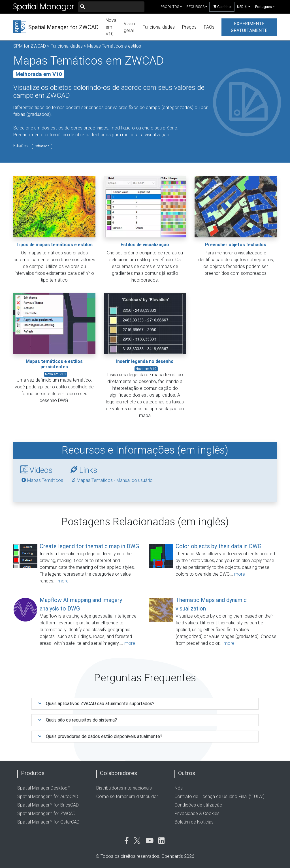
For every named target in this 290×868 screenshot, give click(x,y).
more (63, 581)
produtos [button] (170, 7)
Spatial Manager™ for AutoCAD (48, 796)
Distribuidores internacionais (124, 788)
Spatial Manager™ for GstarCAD (48, 822)
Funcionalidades (159, 27)
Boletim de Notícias (194, 822)
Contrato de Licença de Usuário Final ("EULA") (219, 796)
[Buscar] (111, 7)
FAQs (209, 27)
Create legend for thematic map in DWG (89, 546)
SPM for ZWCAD (30, 46)
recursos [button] (195, 7)
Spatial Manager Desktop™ (44, 788)
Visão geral (129, 27)
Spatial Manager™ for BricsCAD (48, 805)
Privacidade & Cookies (197, 813)
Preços (189, 27)
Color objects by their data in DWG (218, 546)
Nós (179, 788)
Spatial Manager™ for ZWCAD (46, 813)
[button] (244, 7)
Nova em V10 (111, 27)
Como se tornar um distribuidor (127, 796)
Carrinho (222, 7)
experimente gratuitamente (249, 27)
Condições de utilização (198, 805)
